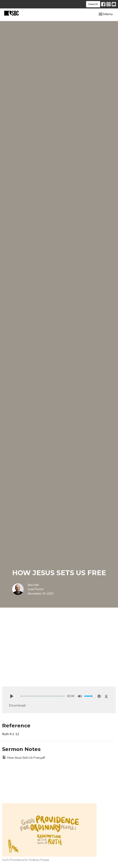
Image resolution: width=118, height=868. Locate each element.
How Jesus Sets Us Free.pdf (24, 757)
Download (17, 705)
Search (93, 4)
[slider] (41, 696)
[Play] (12, 696)
